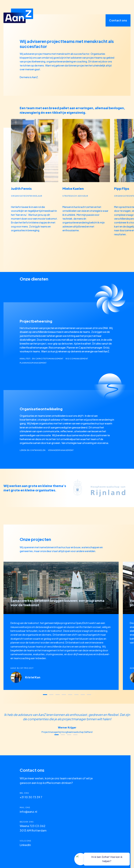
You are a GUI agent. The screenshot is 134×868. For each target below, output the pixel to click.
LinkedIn (25, 845)
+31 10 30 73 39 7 (31, 797)
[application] (103, 860)
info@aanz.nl (28, 812)
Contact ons (118, 20)
